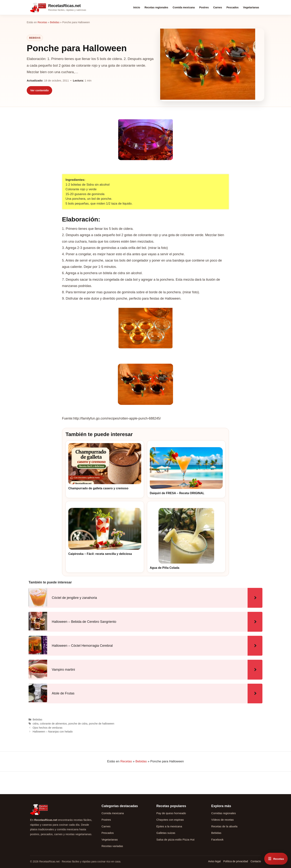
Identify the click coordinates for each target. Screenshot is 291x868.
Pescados (232, 7)
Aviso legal (214, 861)
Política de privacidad (236, 861)
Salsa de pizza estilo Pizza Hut (175, 840)
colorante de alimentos (53, 724)
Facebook (217, 840)
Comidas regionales (224, 813)
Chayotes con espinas (170, 820)
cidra (36, 724)
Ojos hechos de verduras (48, 728)
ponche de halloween (102, 724)
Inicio (137, 7)
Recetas (42, 22)
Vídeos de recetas (222, 820)
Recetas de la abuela (224, 826)
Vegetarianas (251, 7)
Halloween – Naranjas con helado (53, 732)
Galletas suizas (166, 833)
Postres (204, 7)
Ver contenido (39, 90)
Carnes (218, 7)
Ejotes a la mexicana (169, 826)
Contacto (256, 861)
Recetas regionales (156, 7)
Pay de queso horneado (171, 813)
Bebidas (55, 22)
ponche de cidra (78, 724)
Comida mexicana (184, 7)
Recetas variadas (112, 846)
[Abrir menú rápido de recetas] (276, 859)
